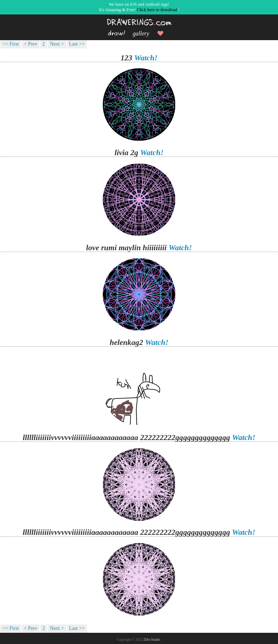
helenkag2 (126, 342)
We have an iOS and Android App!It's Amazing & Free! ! (139, 7)
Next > (57, 44)
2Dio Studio (152, 639)
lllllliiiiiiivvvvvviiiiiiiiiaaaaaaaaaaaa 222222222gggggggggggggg (127, 438)
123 (126, 58)
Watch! (146, 58)
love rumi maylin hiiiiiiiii (127, 248)
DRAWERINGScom (139, 23)
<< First (11, 44)
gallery (141, 33)
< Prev (31, 44)
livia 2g (126, 153)
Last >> (77, 44)
